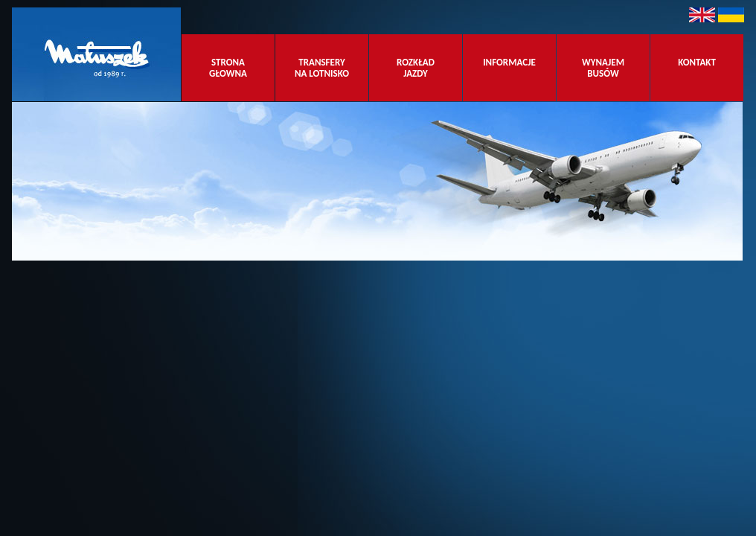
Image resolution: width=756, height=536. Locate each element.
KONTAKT (697, 68)
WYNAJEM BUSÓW (603, 68)
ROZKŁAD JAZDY (416, 68)
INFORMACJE (509, 68)
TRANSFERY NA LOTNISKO (322, 68)
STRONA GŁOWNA (228, 68)
